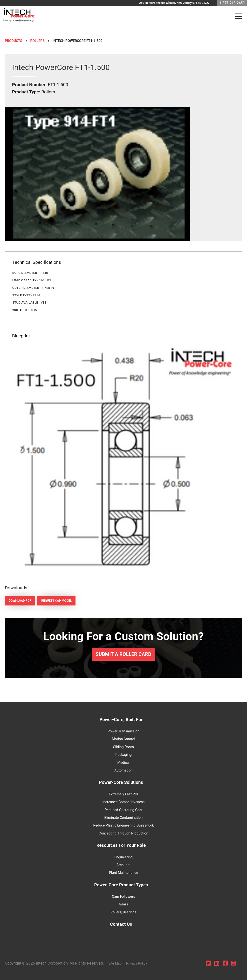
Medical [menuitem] (123, 763)
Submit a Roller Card (123, 654)
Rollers (38, 41)
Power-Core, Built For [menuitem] (121, 719)
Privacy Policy (137, 963)
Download (20, 601)
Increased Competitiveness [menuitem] (123, 802)
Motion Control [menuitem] (123, 739)
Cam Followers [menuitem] (123, 897)
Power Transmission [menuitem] (123, 731)
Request (56, 601)
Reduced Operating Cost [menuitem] (123, 810)
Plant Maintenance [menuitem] (124, 873)
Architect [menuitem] (123, 865)
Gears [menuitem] (123, 904)
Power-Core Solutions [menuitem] (121, 782)
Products (14, 41)
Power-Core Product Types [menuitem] (121, 885)
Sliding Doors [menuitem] (123, 747)
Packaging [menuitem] (123, 755)
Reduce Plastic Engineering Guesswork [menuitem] (124, 825)
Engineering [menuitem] (123, 857)
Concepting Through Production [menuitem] (124, 833)
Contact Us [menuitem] (121, 924)
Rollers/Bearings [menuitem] (123, 912)
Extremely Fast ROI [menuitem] (123, 794)
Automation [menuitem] (123, 770)
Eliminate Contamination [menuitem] (124, 818)
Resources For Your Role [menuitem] (121, 845)
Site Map (115, 963)
